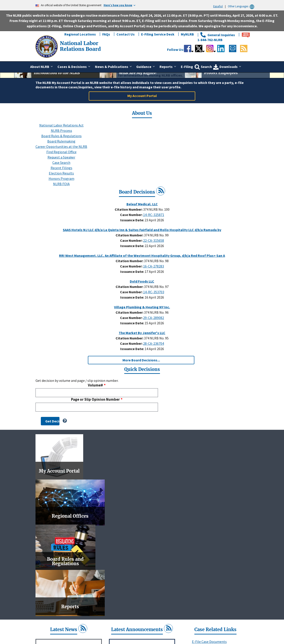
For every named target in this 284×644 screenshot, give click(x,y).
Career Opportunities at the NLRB (61, 197)
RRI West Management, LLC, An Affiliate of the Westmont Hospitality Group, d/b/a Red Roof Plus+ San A (142, 306)
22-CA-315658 (154, 291)
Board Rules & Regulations (61, 186)
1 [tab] (132, 115)
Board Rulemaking (61, 192)
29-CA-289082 (154, 368)
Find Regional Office (61, 202)
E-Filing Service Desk (158, 34)
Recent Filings (61, 218)
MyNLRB (187, 34)
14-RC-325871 (154, 265)
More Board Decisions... (141, 410)
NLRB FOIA (61, 234)
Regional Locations (80, 34)
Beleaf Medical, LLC (142, 254)
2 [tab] (139, 115)
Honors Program (61, 229)
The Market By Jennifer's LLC (142, 383)
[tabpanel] (142, 104)
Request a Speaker (61, 208)
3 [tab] (145, 115)
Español (218, 6)
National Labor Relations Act (61, 176)
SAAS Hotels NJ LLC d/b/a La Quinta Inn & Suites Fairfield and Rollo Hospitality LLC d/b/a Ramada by (142, 280)
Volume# (95, 436)
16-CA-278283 (154, 317)
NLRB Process (61, 181)
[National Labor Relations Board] (47, 46)
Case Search (61, 213)
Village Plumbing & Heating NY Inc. (142, 357)
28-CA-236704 (154, 394)
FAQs (106, 34)
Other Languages (242, 6)
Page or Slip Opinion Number (95, 450)
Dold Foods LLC (142, 332)
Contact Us (126, 34)
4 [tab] (152, 115)
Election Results (61, 224)
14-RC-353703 (154, 342)
